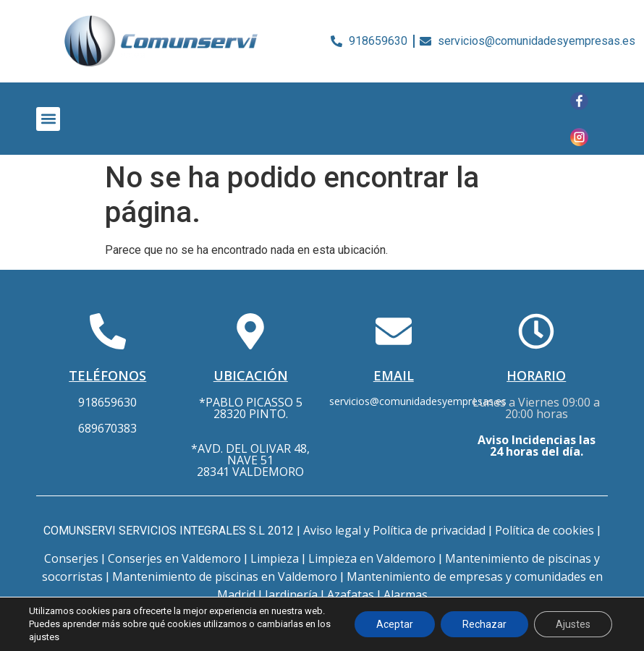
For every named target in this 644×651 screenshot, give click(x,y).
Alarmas (406, 595)
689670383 (107, 428)
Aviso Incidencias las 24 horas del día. (537, 446)
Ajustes (573, 624)
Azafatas (351, 595)
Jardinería (291, 595)
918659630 (107, 402)
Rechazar (484, 624)
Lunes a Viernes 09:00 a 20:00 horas (536, 408)
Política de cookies (545, 530)
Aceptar (395, 624)
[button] (48, 119)
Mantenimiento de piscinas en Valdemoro (225, 576)
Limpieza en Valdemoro (372, 558)
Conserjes (71, 558)
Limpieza (275, 558)
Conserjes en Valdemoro (174, 558)
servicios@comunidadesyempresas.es (418, 401)
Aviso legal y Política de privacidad (394, 530)
